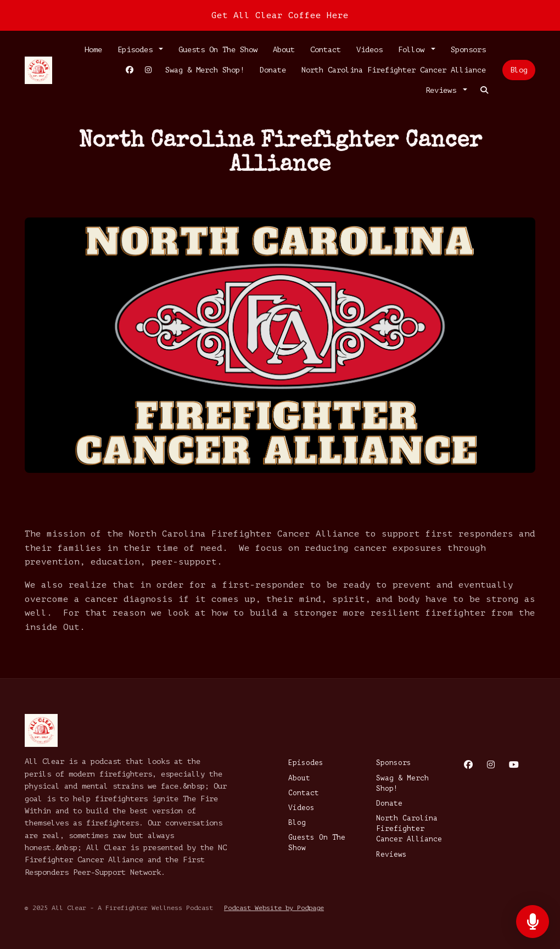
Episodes (137, 50)
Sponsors (468, 50)
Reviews (443, 90)
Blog (519, 70)
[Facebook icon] (468, 765)
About (284, 50)
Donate (273, 70)
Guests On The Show (218, 50)
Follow (413, 50)
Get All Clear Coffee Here (280, 15)
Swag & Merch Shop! (205, 70)
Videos (369, 50)
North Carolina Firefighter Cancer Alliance (394, 70)
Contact (326, 50)
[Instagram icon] (491, 765)
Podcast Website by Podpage (274, 908)
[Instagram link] (148, 70)
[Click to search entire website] (484, 90)
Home (93, 50)
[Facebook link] (130, 70)
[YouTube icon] (514, 765)
